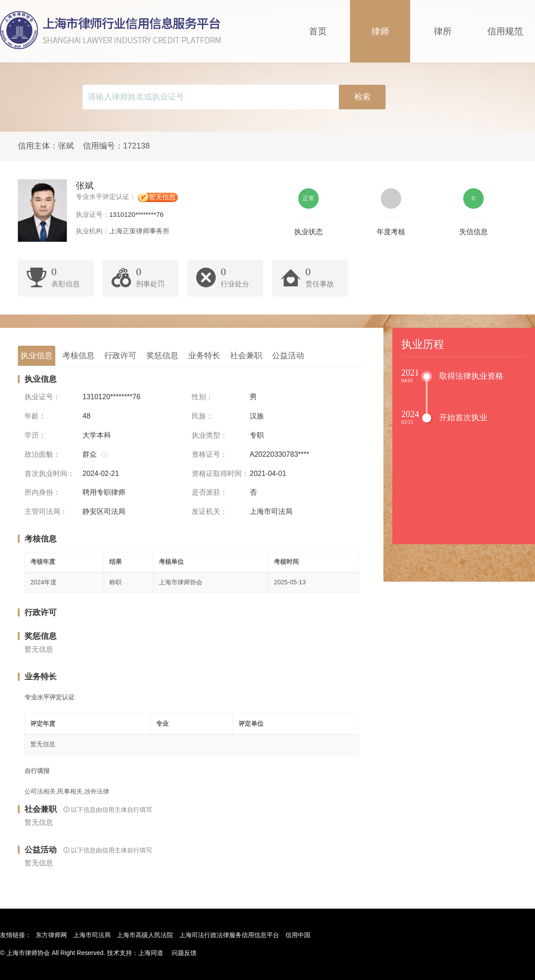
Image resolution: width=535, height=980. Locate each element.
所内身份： (42, 492)
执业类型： (210, 435)
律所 (443, 31)
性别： (202, 397)
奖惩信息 (162, 356)
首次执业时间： (49, 473)
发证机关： (210, 511)
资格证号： (210, 454)
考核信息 (78, 356)
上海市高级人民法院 (145, 935)
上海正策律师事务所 (139, 231)
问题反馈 (184, 953)
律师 (380, 31)
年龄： (35, 416)
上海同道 (151, 953)
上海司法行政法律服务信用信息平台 (229, 935)
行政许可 (120, 356)
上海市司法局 (92, 935)
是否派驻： (210, 492)
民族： (202, 416)
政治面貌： (42, 454)
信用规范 (505, 31)
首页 (318, 31)
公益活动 (288, 356)
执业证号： (42, 397)
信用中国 (298, 935)
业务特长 (204, 356)
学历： (35, 435)
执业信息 (37, 356)
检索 (362, 97)
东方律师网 (51, 935)
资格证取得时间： (220, 473)
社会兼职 (246, 356)
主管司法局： (46, 511)
